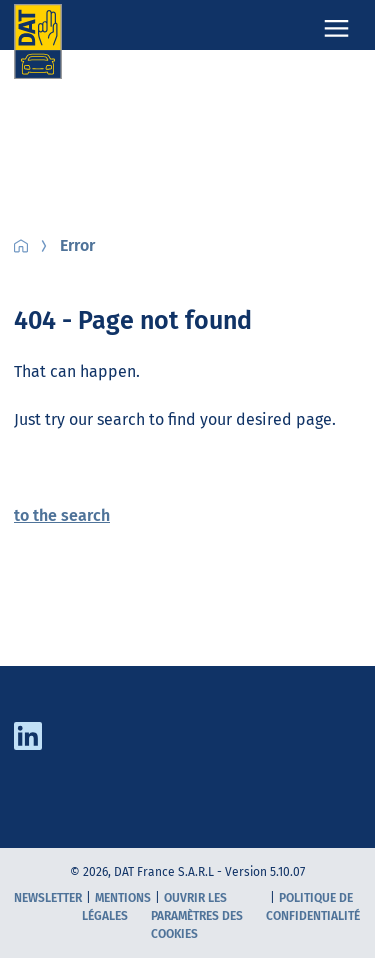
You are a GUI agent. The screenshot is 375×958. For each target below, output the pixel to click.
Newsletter (48, 898)
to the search (62, 515)
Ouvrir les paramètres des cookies (197, 916)
